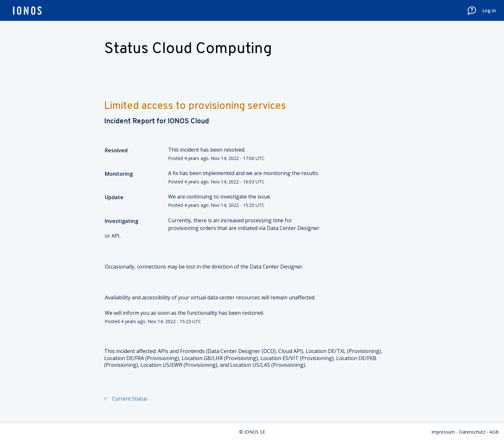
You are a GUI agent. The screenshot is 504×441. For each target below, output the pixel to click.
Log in (489, 10)
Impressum (443, 432)
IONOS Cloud (188, 122)
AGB (494, 432)
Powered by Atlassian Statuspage (215, 399)
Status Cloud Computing (188, 49)
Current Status (129, 399)
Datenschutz (472, 432)
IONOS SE (255, 432)
